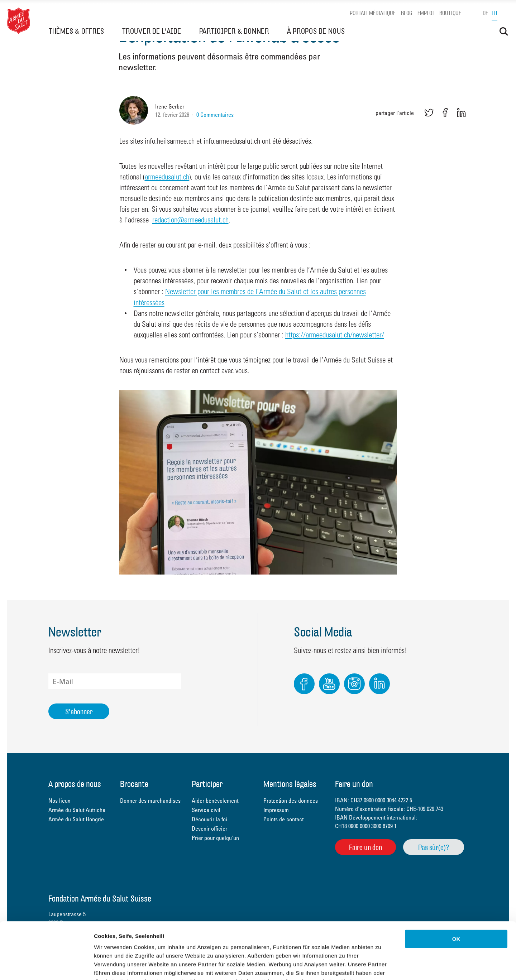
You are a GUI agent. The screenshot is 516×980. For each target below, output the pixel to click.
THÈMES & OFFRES (77, 31)
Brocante (134, 785)
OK (456, 886)
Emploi (426, 13)
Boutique (450, 13)
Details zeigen (381, 966)
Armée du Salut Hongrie (76, 819)
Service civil (206, 810)
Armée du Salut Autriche (77, 810)
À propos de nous (75, 785)
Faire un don (365, 847)
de (485, 13)
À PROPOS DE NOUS (316, 31)
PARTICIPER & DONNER (234, 31)
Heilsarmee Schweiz (19, 21)
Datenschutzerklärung (124, 937)
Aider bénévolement (215, 801)
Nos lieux (59, 801)
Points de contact (283, 819)
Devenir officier (209, 828)
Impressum (276, 810)
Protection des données (291, 801)
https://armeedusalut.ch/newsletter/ (335, 335)
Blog (407, 13)
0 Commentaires (215, 115)
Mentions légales (290, 785)
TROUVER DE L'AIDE (152, 31)
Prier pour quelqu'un (215, 838)
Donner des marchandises (150, 801)
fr (494, 13)
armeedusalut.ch (167, 177)
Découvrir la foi (209, 819)
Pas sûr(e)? (434, 847)
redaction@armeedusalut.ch (190, 220)
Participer (207, 785)
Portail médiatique (373, 13)
